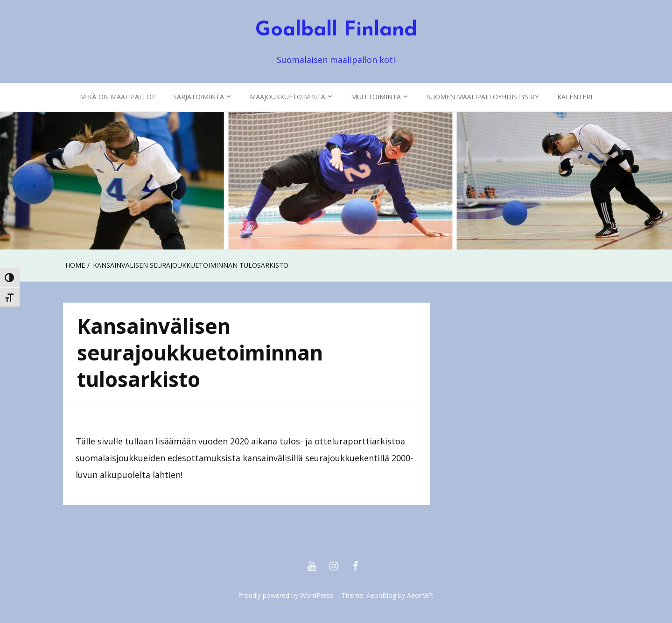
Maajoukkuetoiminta (287, 97)
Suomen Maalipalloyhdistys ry (483, 97)
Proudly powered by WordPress (286, 595)
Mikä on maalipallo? (117, 97)
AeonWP (420, 595)
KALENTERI (575, 97)
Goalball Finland (336, 30)
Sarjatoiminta (199, 97)
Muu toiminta (376, 97)
